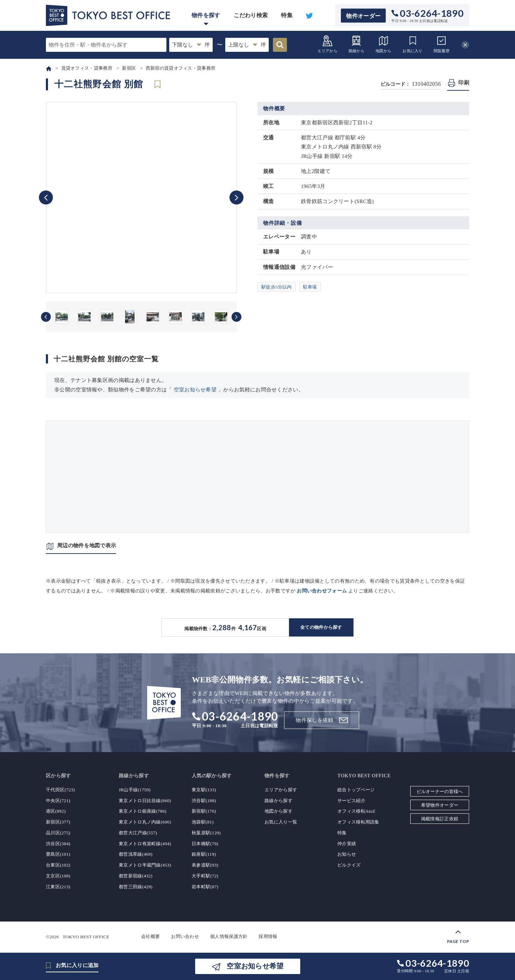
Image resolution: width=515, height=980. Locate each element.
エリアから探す (281, 790)
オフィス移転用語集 (358, 822)
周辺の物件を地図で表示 (87, 545)
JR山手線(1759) (135, 790)
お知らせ (347, 854)
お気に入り (413, 44)
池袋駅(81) (203, 822)
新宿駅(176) (204, 811)
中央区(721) (58, 801)
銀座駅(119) (204, 854)
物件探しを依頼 (314, 720)
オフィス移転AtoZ (356, 811)
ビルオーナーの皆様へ (440, 791)
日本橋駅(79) (205, 844)
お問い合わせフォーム (322, 591)
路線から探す (279, 801)
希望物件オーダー (440, 805)
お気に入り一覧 (281, 822)
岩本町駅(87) (205, 887)
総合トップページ (356, 790)
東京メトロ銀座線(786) (143, 811)
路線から (356, 44)
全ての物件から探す (321, 627)
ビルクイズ (349, 865)
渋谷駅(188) (204, 801)
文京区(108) (58, 876)
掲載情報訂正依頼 (440, 819)
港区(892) (56, 811)
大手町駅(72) (205, 876)
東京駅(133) (204, 790)
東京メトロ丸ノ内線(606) (145, 822)
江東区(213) (58, 887)
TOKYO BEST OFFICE (86, 936)
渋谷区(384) (58, 844)
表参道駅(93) (205, 865)
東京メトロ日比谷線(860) (145, 801)
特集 (287, 15)
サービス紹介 (351, 801)
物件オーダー (363, 16)
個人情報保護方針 (229, 936)
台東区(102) (58, 865)
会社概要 (150, 936)
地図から (383, 44)
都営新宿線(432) (136, 876)
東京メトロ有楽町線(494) (145, 844)
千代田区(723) (60, 790)
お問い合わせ (185, 936)
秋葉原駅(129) (206, 833)
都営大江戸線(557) (138, 833)
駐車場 (310, 287)
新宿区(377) (58, 822)
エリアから (327, 44)
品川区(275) (58, 833)
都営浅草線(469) (136, 854)
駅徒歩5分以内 (277, 287)
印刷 (464, 83)
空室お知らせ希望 (195, 390)
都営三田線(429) (136, 887)
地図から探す (279, 811)
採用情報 (268, 936)
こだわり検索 (251, 15)
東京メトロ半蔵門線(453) (145, 865)
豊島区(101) (58, 854)
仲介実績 (347, 844)
